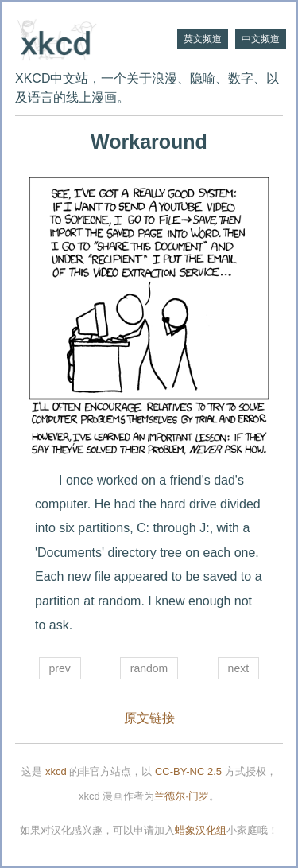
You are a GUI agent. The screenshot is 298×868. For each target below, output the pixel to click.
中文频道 (261, 39)
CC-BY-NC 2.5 (188, 771)
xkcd (56, 771)
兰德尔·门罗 (182, 796)
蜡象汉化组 (201, 830)
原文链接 (149, 718)
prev (60, 668)
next (238, 668)
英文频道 (203, 39)
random (149, 668)
